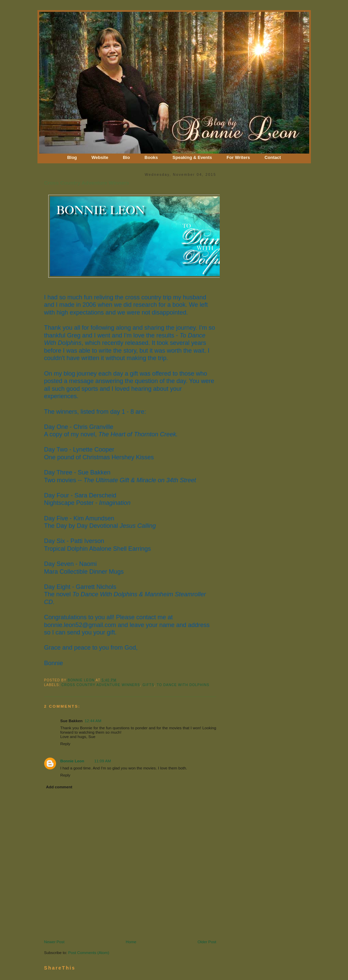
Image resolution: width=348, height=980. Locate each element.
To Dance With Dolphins (183, 685)
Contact (273, 157)
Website (100, 157)
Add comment (59, 787)
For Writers (238, 157)
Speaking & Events (192, 157)
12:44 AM (93, 721)
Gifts (148, 685)
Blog (72, 157)
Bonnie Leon (82, 680)
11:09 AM (102, 761)
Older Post (207, 942)
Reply (65, 744)
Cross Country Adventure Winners (101, 685)
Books (151, 157)
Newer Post (54, 942)
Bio (126, 157)
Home (131, 942)
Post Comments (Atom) (89, 952)
